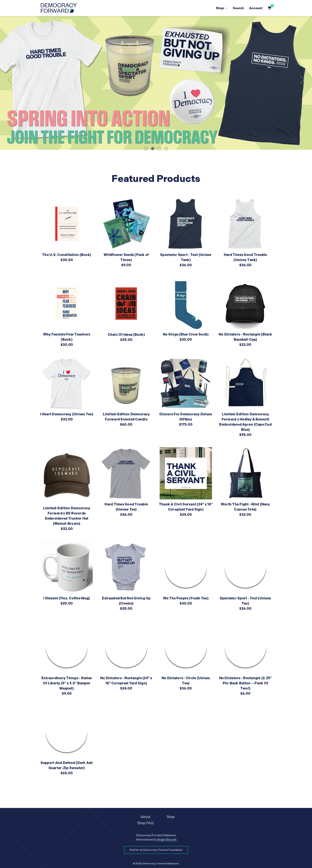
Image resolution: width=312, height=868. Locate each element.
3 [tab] (159, 149)
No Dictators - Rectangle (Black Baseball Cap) (245, 337)
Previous (10, 80)
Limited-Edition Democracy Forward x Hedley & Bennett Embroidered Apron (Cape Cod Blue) (245, 422)
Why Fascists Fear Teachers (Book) (67, 337)
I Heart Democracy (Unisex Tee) (67, 414)
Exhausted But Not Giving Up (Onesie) (126, 601)
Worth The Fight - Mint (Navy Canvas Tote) (245, 507)
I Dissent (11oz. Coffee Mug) (67, 598)
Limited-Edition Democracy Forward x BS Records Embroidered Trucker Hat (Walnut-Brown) (67, 516)
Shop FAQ (145, 823)
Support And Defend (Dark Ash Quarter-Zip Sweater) (67, 765)
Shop (221, 8)
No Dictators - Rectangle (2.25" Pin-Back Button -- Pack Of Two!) (245, 683)
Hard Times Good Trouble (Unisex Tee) (126, 507)
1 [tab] (146, 149)
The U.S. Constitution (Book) (67, 255)
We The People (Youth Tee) (186, 598)
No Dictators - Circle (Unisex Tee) (186, 681)
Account (256, 8)
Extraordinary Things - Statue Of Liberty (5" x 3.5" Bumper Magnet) (67, 683)
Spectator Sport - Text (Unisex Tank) (186, 257)
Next (302, 80)
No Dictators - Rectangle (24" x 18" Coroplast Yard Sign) (126, 681)
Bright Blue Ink (167, 840)
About (145, 817)
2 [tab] (153, 149)
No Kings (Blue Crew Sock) (186, 334)
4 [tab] (166, 149)
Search (238, 8)
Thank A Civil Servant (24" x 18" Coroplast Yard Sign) (186, 507)
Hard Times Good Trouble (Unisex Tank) (245, 257)
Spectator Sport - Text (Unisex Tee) (245, 601)
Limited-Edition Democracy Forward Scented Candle (126, 417)
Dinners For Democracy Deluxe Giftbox (186, 417)
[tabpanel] (156, 83)
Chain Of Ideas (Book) (126, 335)
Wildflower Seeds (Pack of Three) (126, 257)
